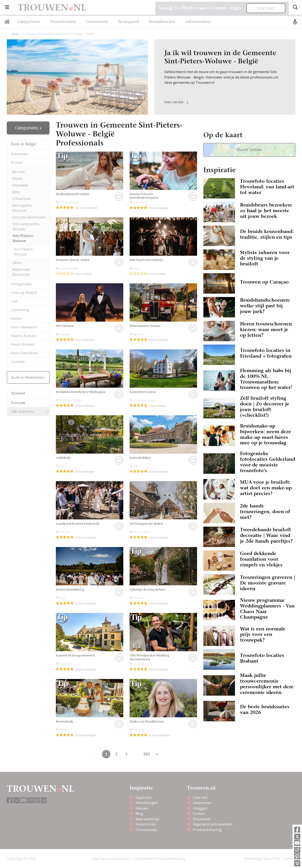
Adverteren (202, 803)
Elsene (18, 178)
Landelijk (18, 362)
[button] (7, 7)
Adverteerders (198, 22)
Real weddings (148, 819)
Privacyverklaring (207, 830)
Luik (14, 301)
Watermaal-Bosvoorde (22, 272)
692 (147, 754)
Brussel (17, 162)
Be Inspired (128, 22)
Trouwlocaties (63, 22)
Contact (199, 813)
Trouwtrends (146, 830)
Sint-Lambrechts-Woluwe (26, 226)
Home (16, 34)
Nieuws (142, 808)
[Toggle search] (295, 7)
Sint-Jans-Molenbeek (29, 217)
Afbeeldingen (147, 803)
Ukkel (17, 263)
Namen (17, 318)
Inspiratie (144, 797)
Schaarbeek (22, 199)
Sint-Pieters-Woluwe (23, 238)
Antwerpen (19, 154)
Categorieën (29, 22)
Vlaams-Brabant (24, 336)
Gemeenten (97, 22)
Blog (139, 813)
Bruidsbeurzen (162, 22)
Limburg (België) (24, 293)
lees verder (177, 102)
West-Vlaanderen (24, 353)
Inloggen (200, 808)
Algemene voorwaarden (213, 824)
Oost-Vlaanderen (24, 327)
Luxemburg (20, 310)
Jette (16, 192)
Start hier (266, 8)
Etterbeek (20, 185)
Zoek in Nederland (27, 377)
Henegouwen (21, 284)
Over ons (200, 797)
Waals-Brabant (23, 344)
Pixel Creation (284, 858)
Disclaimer (202, 819)
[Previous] (157, 754)
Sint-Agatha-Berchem (22, 208)
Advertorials (146, 824)
